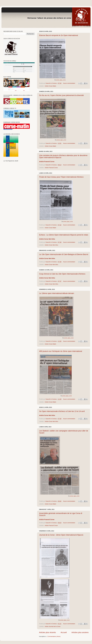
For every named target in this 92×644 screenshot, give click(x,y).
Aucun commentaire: (69, 83)
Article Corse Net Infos (51, 245)
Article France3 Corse (51, 168)
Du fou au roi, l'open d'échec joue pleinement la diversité (61, 95)
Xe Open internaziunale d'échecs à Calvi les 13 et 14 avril (62, 411)
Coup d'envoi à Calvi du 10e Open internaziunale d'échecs (62, 274)
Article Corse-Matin (50, 86)
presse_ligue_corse (61, 80)
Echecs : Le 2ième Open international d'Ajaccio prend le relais (64, 235)
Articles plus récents (47, 632)
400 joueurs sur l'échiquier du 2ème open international (61, 351)
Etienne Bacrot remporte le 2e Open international (59, 35)
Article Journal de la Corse (53, 626)
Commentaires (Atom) (54, 636)
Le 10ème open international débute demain (57, 293)
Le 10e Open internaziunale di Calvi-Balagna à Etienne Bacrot (64, 254)
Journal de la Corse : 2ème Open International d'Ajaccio (61, 535)
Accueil (64, 632)
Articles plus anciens (80, 632)
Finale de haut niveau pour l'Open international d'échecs (61, 177)
